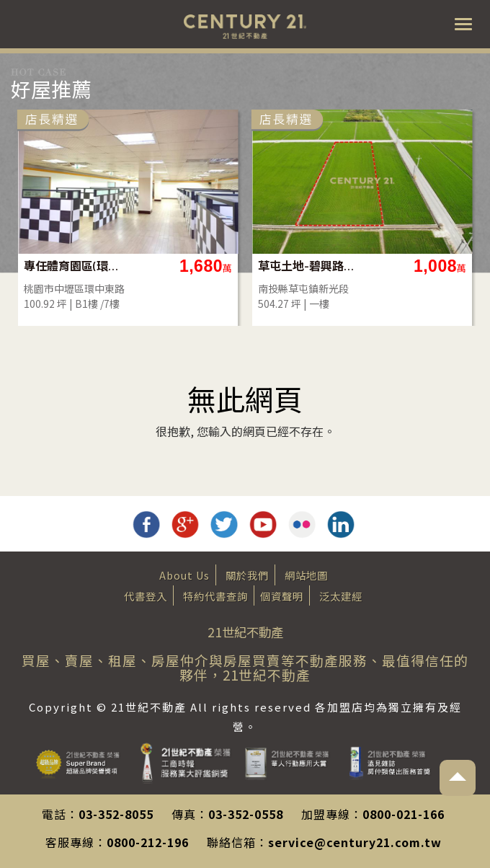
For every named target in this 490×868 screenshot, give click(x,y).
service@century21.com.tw (355, 842)
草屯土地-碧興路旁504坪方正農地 (375, 266)
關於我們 (247, 575)
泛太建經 (341, 596)
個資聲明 (282, 596)
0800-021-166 (404, 814)
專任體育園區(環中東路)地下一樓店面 (141, 266)
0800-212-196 (148, 842)
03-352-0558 (246, 814)
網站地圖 (306, 575)
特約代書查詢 (215, 596)
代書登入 (146, 596)
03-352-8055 (116, 814)
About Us (184, 575)
